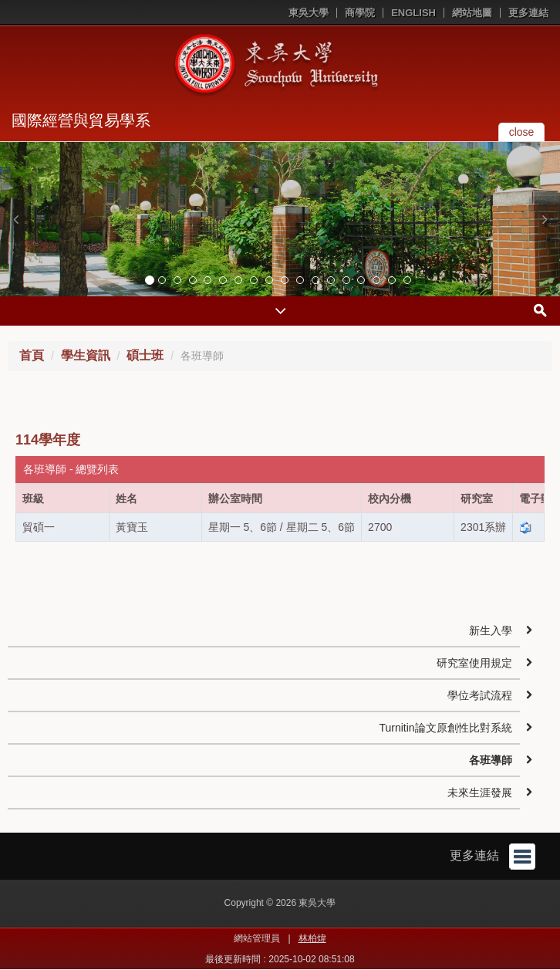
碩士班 (145, 355)
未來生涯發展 (480, 793)
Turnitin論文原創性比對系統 (445, 728)
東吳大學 (309, 13)
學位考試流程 (480, 695)
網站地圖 (472, 13)
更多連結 (528, 13)
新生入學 (491, 630)
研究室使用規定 (474, 663)
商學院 (360, 13)
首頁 (32, 355)
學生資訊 (86, 355)
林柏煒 (312, 938)
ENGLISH (413, 13)
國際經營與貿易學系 (81, 120)
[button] (15, 219)
